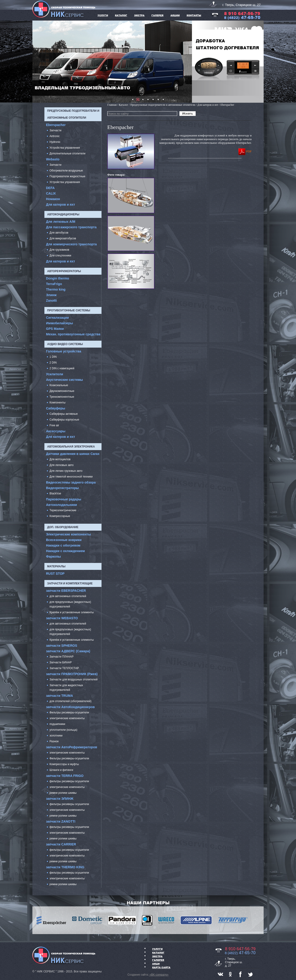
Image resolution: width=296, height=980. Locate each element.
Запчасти (55, 130)
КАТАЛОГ (121, 15)
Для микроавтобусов (63, 238)
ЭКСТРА (139, 15)
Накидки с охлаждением (65, 551)
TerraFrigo (54, 284)
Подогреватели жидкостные (67, 176)
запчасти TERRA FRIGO (65, 776)
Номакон (53, 199)
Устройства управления (65, 148)
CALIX (51, 193)
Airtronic (55, 136)
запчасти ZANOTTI (61, 821)
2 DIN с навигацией (62, 368)
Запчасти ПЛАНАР (62, 657)
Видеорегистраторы (62, 488)
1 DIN (53, 357)
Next (258, 62)
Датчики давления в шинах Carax (73, 454)
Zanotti (51, 301)
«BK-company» (159, 975)
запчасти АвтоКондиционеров (70, 707)
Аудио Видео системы (65, 344)
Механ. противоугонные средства (73, 334)
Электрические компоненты (68, 534)
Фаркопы (53, 556)
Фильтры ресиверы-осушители (69, 712)
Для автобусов (59, 233)
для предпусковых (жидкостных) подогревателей (70, 604)
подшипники (57, 724)
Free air (54, 425)
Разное (54, 741)
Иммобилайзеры (60, 323)
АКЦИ (156, 964)
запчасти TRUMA (60, 696)
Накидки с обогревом (63, 545)
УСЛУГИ (103, 15)
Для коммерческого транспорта (71, 244)
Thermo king (56, 289)
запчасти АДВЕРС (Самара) (68, 651)
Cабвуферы (56, 408)
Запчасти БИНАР (61, 662)
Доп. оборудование (63, 527)
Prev (38, 62)
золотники (56, 736)
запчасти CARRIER (61, 844)
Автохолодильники (62, 505)
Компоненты (57, 403)
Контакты (194, 15)
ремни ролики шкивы (63, 793)
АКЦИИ (175, 15)
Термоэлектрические (63, 510)
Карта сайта (161, 967)
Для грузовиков (59, 250)
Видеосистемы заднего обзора (71, 482)
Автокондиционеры (63, 214)
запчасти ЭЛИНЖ (60, 799)
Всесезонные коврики (64, 540)
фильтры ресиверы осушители (69, 781)
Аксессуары (56, 431)
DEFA (50, 188)
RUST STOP (55, 574)
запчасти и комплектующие (70, 583)
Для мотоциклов (60, 459)
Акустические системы (65, 380)
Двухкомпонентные (62, 391)
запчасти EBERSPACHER (66, 591)
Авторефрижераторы (64, 271)
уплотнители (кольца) (63, 730)
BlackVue (55, 493)
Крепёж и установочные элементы (72, 612)
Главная (112, 105)
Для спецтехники (60, 256)
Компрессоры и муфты (64, 764)
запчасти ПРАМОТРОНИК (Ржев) (72, 674)
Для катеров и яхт (60, 204)
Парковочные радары (64, 499)
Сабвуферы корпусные (64, 420)
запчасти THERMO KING (65, 867)
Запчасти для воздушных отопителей (74, 679)
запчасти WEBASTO (62, 618)
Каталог (158, 953)
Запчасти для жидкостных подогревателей (66, 688)
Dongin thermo (58, 278)
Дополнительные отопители (67, 153)
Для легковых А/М (61, 222)
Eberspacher (56, 125)
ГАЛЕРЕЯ (157, 15)
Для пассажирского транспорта (71, 227)
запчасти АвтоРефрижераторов (72, 747)
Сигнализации (57, 318)
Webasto (53, 159)
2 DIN (53, 363)
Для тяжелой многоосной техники (71, 477)
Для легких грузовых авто (66, 471)
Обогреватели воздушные (66, 171)
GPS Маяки (55, 329)
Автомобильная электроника (71, 447)
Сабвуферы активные (64, 414)
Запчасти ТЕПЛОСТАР (64, 668)
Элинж (51, 295)
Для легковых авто (62, 465)
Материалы (56, 566)
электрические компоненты (67, 718)
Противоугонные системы (69, 310)
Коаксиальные (59, 385)
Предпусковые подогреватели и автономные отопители (73, 114)
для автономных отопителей (68, 596)
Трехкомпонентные (62, 397)
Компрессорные (60, 516)
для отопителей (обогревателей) (70, 701)
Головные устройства (64, 351)
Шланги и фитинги (61, 770)
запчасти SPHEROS (62, 646)
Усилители (55, 374)
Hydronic (55, 142)
